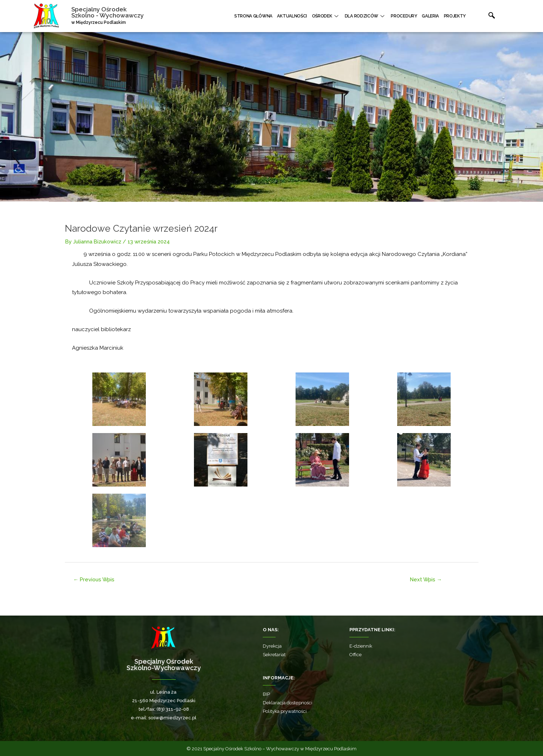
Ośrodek (331, 16)
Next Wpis (426, 579)
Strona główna (262, 16)
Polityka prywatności (285, 711)
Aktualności (299, 16)
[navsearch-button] (484, 16)
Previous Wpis (95, 579)
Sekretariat (274, 655)
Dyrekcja (272, 646)
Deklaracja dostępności (288, 703)
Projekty (455, 16)
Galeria (432, 16)
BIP (266, 694)
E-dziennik (361, 646)
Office (355, 655)
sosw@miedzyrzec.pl (172, 718)
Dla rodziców (370, 16)
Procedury (407, 16)
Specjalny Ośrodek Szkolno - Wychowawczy (107, 12)
